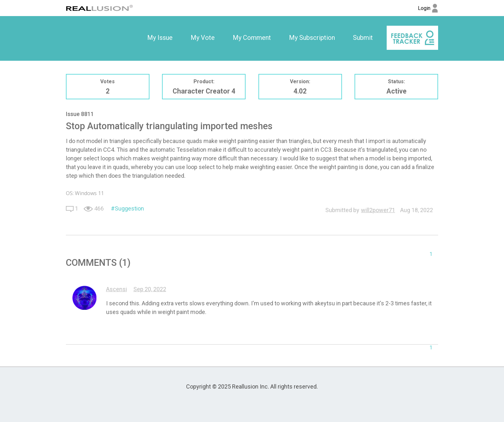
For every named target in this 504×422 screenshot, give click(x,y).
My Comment (252, 38)
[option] (160, 38)
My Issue (160, 38)
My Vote (203, 38)
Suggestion (129, 208)
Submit (363, 38)
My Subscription (312, 38)
